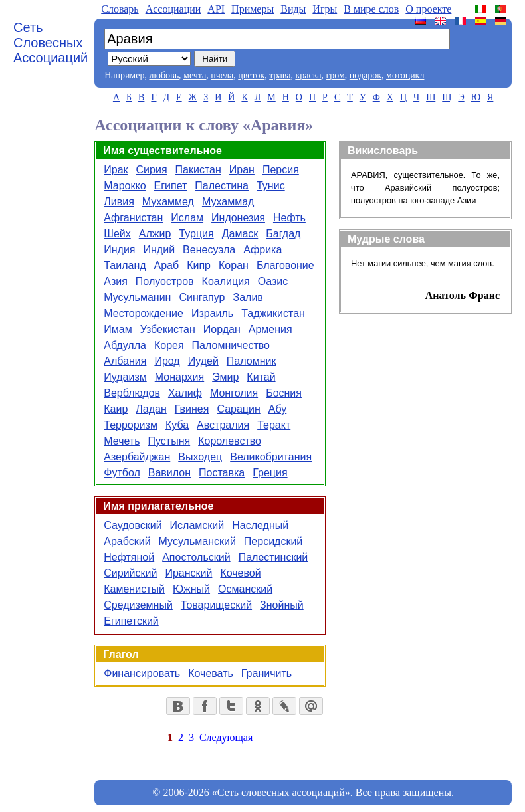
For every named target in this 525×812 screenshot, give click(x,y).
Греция (270, 473)
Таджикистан (273, 313)
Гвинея (192, 409)
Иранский (188, 573)
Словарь (120, 9)
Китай (261, 377)
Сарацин (238, 409)
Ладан (151, 409)
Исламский (197, 525)
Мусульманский (197, 541)
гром (335, 75)
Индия (119, 250)
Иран (242, 170)
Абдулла (125, 345)
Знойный (282, 605)
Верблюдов (132, 393)
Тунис (271, 186)
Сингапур (202, 297)
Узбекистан (168, 329)
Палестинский (273, 557)
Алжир (155, 234)
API (216, 9)
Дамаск (240, 234)
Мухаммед (168, 202)
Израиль (212, 313)
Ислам (187, 218)
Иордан (222, 329)
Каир (116, 409)
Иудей (203, 361)
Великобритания (271, 457)
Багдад (283, 234)
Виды (293, 9)
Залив (248, 297)
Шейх (117, 234)
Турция (196, 234)
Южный (191, 589)
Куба (177, 425)
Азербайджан (137, 457)
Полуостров (165, 281)
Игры (325, 9)
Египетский (131, 621)
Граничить (266, 673)
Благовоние (285, 265)
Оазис (273, 281)
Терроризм (131, 425)
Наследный (260, 525)
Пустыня (169, 441)
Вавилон (169, 473)
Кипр (199, 265)
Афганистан (133, 218)
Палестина (222, 186)
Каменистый (134, 589)
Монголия (234, 393)
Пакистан (198, 170)
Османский (245, 589)
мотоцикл (405, 75)
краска (308, 75)
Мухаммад (228, 202)
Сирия (152, 170)
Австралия (223, 425)
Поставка (222, 473)
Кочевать (211, 673)
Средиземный (138, 605)
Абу (277, 409)
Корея (169, 345)
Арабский (127, 541)
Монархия (179, 377)
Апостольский (196, 557)
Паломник (252, 361)
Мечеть (122, 441)
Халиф (185, 393)
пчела (222, 75)
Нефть (289, 218)
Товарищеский (216, 605)
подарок (366, 75)
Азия (116, 281)
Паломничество (231, 345)
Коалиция (226, 281)
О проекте (428, 9)
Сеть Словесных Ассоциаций (51, 43)
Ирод (167, 361)
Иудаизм (125, 377)
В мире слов (371, 9)
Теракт (274, 425)
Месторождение (144, 313)
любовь (164, 75)
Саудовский (133, 525)
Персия (281, 170)
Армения (270, 329)
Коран (234, 265)
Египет (171, 186)
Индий (159, 250)
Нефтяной (129, 557)
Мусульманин (137, 297)
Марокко (125, 186)
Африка (262, 250)
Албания (125, 361)
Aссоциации (173, 9)
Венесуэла (209, 250)
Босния (284, 393)
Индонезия (238, 218)
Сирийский (130, 573)
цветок (251, 75)
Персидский (273, 541)
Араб (167, 265)
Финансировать (142, 673)
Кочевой (240, 573)
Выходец (200, 457)
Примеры (253, 9)
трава (280, 75)
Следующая (226, 737)
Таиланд (125, 265)
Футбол (122, 473)
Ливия (119, 202)
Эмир (225, 377)
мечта (195, 75)
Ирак (116, 170)
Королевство (230, 441)
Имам (118, 329)
